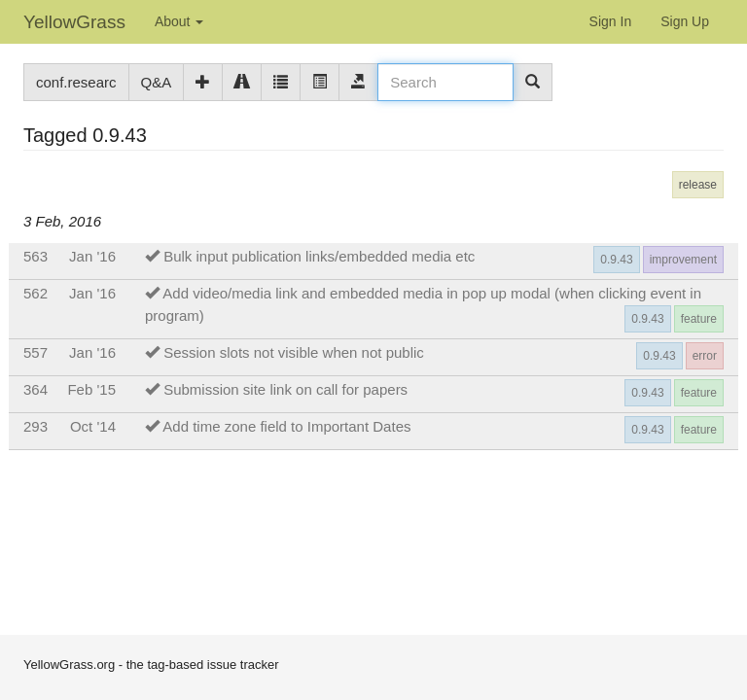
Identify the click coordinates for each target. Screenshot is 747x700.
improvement (683, 260)
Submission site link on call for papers (285, 389)
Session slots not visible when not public (294, 352)
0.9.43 (616, 260)
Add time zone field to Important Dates (286, 426)
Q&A (157, 82)
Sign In (611, 21)
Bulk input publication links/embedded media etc (319, 256)
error (705, 356)
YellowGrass (74, 22)
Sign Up (685, 21)
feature (699, 319)
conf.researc (76, 82)
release (698, 185)
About (179, 21)
